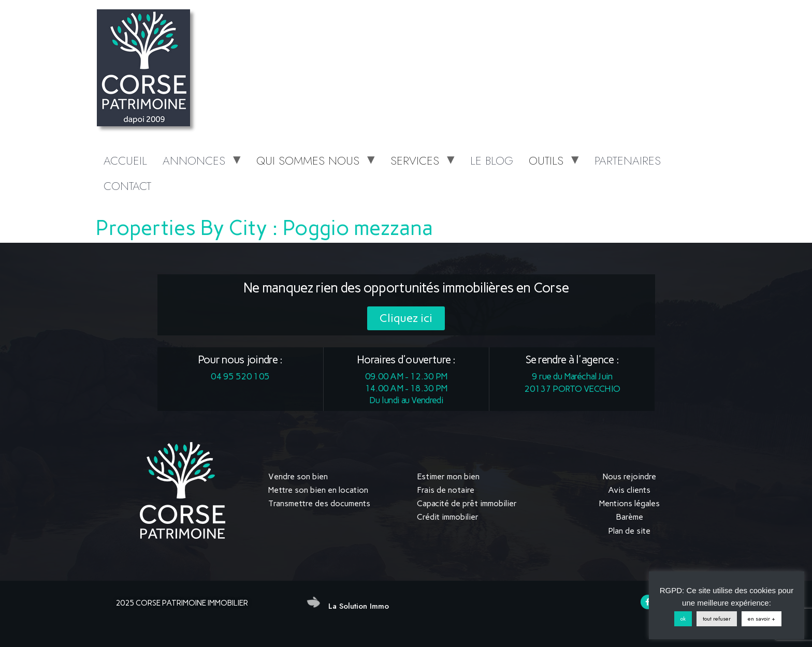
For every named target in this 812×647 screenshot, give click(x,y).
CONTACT (127, 186)
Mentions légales (629, 503)
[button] (406, 318)
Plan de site (629, 531)
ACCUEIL (125, 160)
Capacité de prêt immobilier (467, 503)
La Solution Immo (359, 606)
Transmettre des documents (319, 503)
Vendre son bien (298, 476)
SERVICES (415, 160)
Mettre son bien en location (318, 490)
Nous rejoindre (629, 476)
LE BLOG (492, 160)
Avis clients (629, 490)
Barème (629, 517)
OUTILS (546, 160)
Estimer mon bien (448, 476)
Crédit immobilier (448, 517)
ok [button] (683, 619)
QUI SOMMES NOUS (308, 160)
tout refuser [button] (717, 619)
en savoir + (762, 619)
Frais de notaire (446, 490)
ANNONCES (194, 160)
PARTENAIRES (628, 160)
